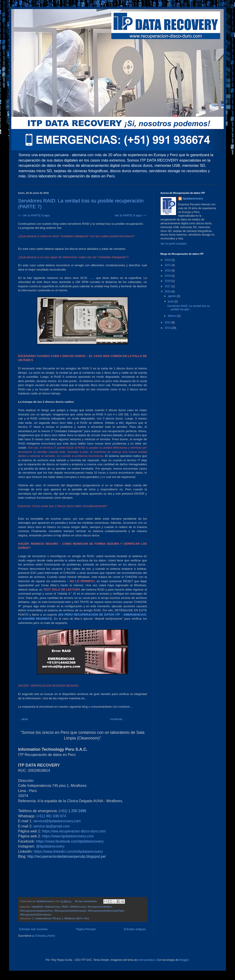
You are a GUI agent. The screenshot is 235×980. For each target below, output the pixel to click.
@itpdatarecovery (50, 846)
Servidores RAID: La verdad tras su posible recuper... (189, 308)
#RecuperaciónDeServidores (35, 915)
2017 (168, 286)
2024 (168, 260)
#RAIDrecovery (78, 907)
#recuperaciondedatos (100, 907)
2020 (168, 271)
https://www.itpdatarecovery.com (68, 836)
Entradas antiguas (135, 929)
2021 (168, 265)
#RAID (65, 907)
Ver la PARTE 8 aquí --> (130, 215)
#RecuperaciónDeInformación (70, 911)
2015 (168, 322)
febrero (173, 316)
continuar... (117, 719)
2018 (168, 281)
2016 (168, 292)
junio (171, 301)
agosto (172, 296)
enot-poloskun (147, 960)
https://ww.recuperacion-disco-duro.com (74, 831)
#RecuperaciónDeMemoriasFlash (106, 911)
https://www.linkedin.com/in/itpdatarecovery (68, 851)
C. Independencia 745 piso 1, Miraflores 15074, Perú (60, 918)
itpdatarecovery (193, 199)
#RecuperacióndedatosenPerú (36, 911)
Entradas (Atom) (45, 936)
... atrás (23, 719)
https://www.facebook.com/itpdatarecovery (70, 841)
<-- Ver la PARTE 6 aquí (35, 215)
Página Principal (86, 929)
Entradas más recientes (33, 929)
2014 (168, 328)
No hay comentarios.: (87, 901)
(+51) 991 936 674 (51, 816)
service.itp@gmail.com (52, 826)
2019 (168, 276)
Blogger (184, 960)
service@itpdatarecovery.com (57, 821)
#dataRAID (37, 907)
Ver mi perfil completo (173, 244)
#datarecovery (52, 907)
